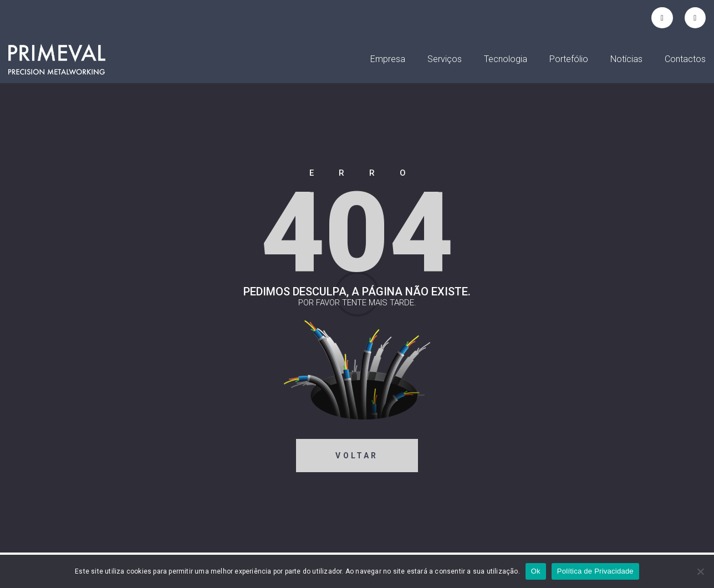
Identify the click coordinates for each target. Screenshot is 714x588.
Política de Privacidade (595, 571)
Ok (536, 571)
